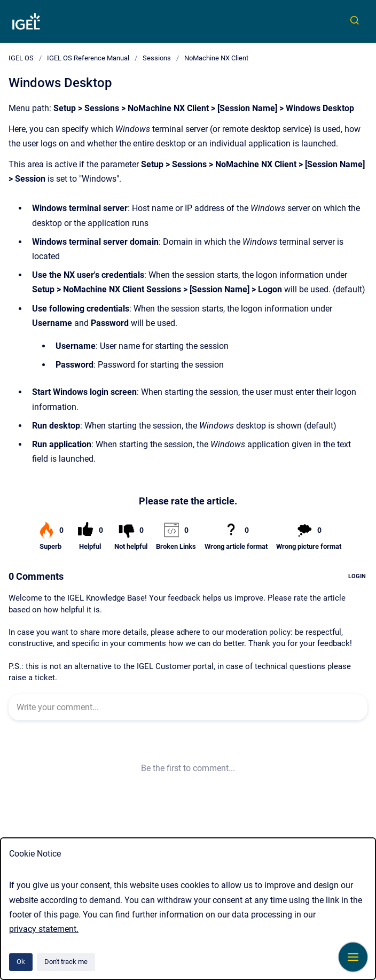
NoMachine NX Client (216, 58)
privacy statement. (44, 929)
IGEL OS (21, 58)
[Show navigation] (353, 957)
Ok (21, 962)
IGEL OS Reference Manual (88, 58)
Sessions (157, 58)
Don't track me (66, 962)
